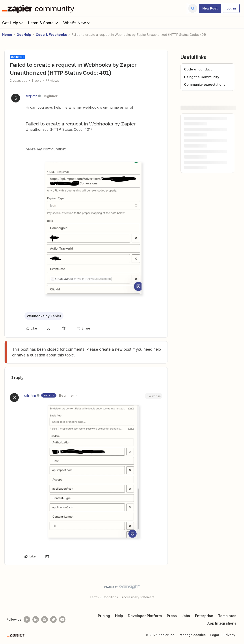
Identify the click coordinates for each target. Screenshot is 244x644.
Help (119, 616)
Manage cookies (193, 635)
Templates (227, 616)
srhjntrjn (31, 96)
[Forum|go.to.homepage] (39, 8)
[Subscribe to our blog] (45, 619)
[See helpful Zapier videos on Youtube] (62, 619)
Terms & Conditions (104, 597)
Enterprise (204, 616)
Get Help (13, 23)
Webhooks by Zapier (44, 316)
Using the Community (202, 77)
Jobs (186, 616)
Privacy (229, 635)
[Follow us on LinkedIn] (36, 619)
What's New (77, 23)
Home (7, 35)
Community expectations (205, 84)
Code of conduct (198, 69)
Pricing (104, 616)
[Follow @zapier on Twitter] (53, 619)
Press (172, 616)
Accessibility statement (138, 597)
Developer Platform (145, 616)
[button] (210, 8)
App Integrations (222, 623)
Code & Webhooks (51, 35)
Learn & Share (43, 23)
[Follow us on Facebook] (27, 619)
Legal (215, 635)
